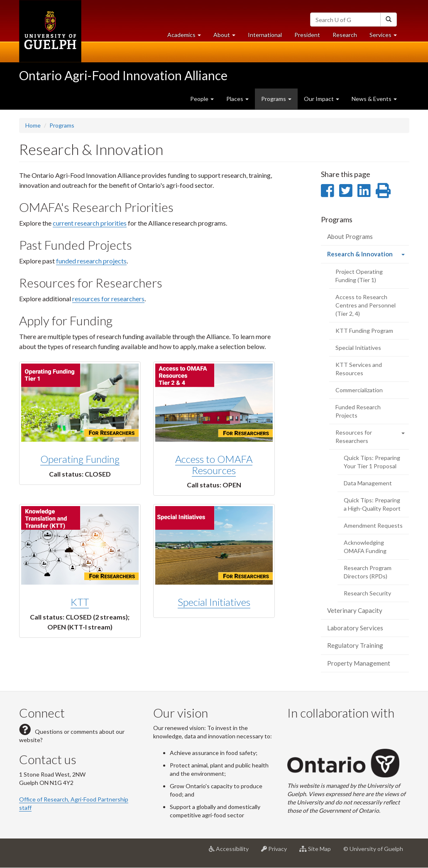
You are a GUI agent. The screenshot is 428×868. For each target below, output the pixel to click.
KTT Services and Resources (359, 369)
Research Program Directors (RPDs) (368, 572)
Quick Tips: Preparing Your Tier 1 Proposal (372, 462)
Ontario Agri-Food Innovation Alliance (123, 75)
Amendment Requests (373, 525)
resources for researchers (108, 299)
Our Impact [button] (322, 99)
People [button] (202, 99)
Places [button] (237, 99)
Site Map (318, 852)
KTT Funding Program (364, 331)
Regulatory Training (355, 645)
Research (348, 37)
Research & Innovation (368, 256)
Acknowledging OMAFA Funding (365, 547)
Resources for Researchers (354, 436)
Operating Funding (80, 459)
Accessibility (232, 852)
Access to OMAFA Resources (214, 464)
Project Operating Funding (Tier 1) (359, 276)
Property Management (359, 663)
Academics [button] (187, 37)
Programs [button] (276, 99)
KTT (80, 602)
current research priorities (90, 223)
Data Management (368, 483)
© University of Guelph (373, 849)
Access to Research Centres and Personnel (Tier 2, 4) (366, 305)
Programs (62, 125)
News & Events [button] (374, 99)
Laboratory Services (355, 628)
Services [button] (386, 37)
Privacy (277, 852)
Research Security (367, 593)
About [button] (227, 37)
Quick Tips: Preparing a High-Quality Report (372, 504)
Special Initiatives (214, 602)
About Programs (350, 236)
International (265, 35)
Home (33, 125)
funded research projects (91, 261)
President (307, 35)
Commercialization (359, 390)
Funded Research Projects (358, 411)
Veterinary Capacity (355, 610)
